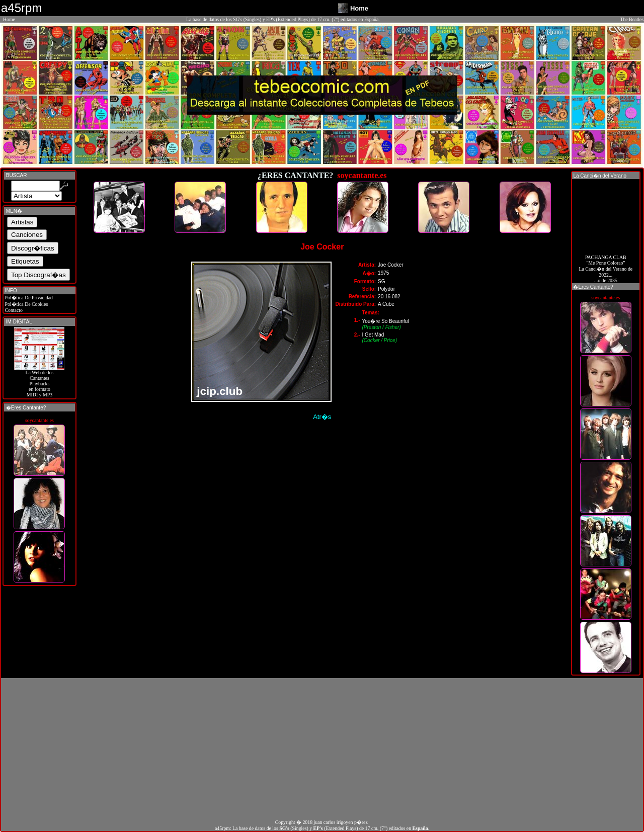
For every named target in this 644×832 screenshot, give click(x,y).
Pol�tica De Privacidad (28, 298)
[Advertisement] (322, 748)
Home (9, 19)
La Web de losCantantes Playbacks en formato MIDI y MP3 (39, 381)
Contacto (13, 310)
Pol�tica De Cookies (26, 304)
